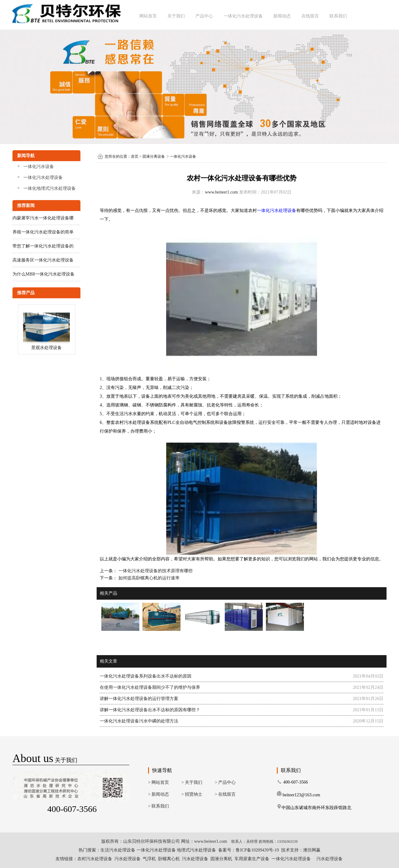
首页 (135, 156)
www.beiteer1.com (221, 192)
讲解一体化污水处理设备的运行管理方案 (139, 699)
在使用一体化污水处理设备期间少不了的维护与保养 (150, 687)
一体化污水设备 (39, 167)
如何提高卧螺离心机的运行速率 (148, 578)
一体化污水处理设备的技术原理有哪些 (155, 571)
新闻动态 (282, 16)
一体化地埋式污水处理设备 (50, 188)
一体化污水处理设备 (243, 16)
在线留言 (310, 16)
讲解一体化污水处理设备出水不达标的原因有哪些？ (150, 710)
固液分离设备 (154, 156)
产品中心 (204, 16)
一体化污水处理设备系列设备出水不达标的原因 (146, 676)
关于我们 (176, 16)
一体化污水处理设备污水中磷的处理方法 (139, 721)
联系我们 (338, 16)
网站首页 (148, 16)
